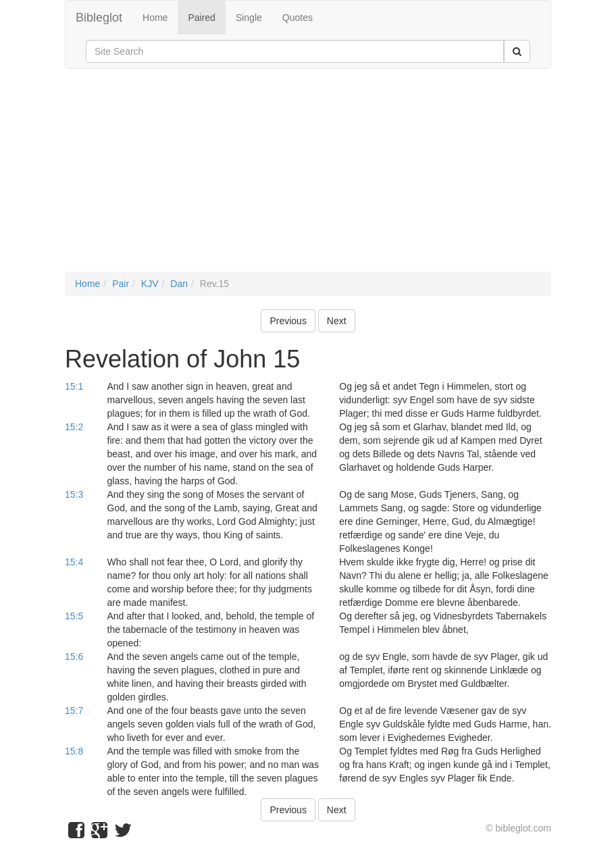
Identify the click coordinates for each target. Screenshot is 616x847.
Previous (288, 321)
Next (337, 321)
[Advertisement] (308, 177)
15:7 (74, 711)
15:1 (74, 386)
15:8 (74, 751)
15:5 (74, 616)
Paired (201, 18)
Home (155, 18)
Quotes (298, 18)
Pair (121, 284)
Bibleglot (99, 18)
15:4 (74, 562)
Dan (179, 284)
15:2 (74, 427)
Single (249, 18)
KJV (150, 284)
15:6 (74, 657)
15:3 (74, 494)
